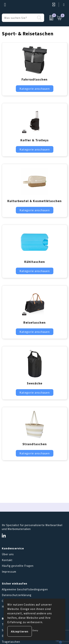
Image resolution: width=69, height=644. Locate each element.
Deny (35, 630)
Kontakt (7, 560)
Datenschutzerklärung (17, 595)
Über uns (8, 554)
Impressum (9, 572)
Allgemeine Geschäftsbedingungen (25, 589)
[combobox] (19, 18)
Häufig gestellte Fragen (18, 566)
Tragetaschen (11, 642)
